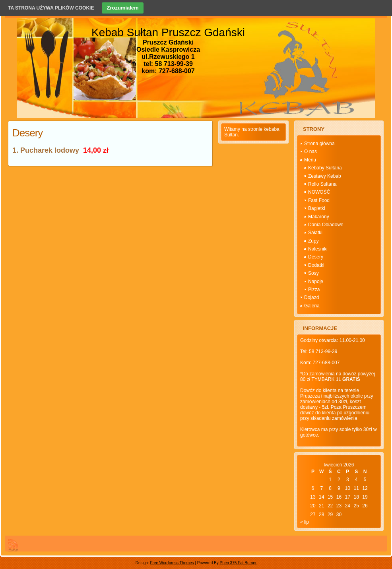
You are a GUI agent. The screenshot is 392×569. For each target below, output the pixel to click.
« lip (305, 522)
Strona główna (319, 144)
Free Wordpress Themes (172, 563)
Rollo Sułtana (322, 184)
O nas (310, 151)
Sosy (313, 273)
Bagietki (317, 208)
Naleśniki (318, 249)
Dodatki (316, 265)
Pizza (314, 289)
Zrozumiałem (122, 8)
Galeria (312, 306)
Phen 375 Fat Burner (238, 563)
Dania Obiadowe (326, 225)
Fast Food (319, 200)
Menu (310, 160)
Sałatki (315, 233)
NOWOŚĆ (319, 192)
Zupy (313, 241)
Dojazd (311, 297)
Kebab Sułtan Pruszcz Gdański (168, 32)
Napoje (316, 282)
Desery (27, 133)
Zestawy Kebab (325, 176)
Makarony (319, 217)
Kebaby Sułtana (325, 168)
